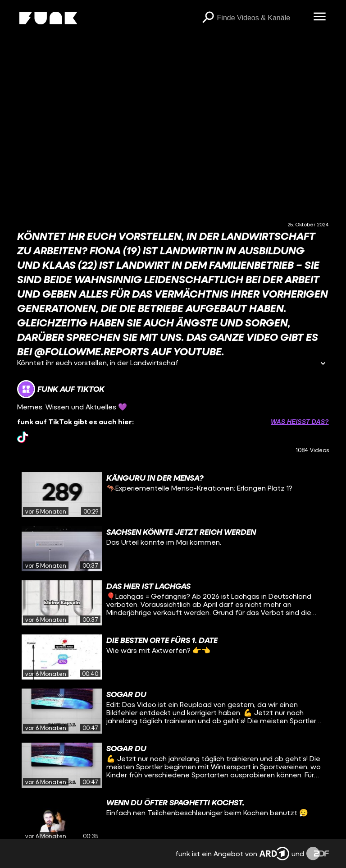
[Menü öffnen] (320, 17)
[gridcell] (173, 495)
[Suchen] (208, 18)
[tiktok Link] (23, 437)
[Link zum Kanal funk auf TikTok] (61, 389)
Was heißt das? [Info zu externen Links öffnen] (300, 422)
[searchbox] (262, 18)
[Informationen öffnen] (323, 364)
